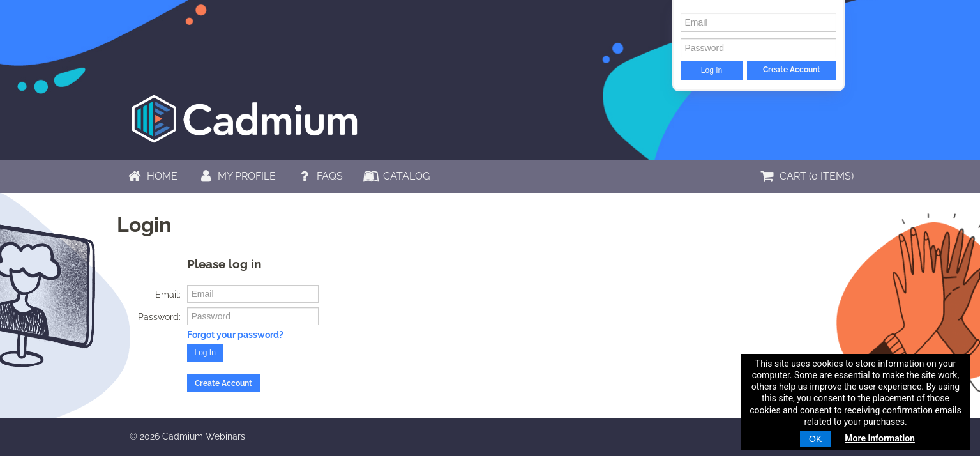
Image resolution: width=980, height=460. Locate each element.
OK (815, 439)
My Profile (237, 176)
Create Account (792, 70)
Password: (159, 317)
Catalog (396, 176)
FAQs (319, 176)
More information (880, 438)
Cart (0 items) (806, 176)
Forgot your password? (235, 335)
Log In (712, 70)
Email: (168, 295)
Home (152, 176)
